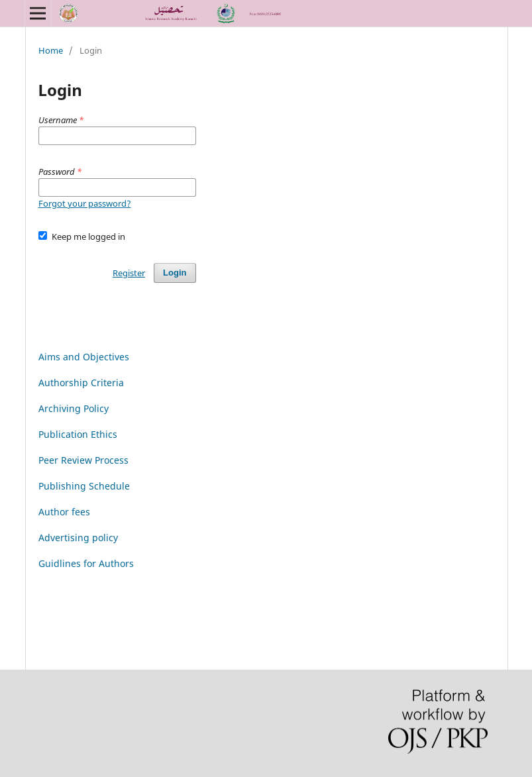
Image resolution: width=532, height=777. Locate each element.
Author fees (64, 512)
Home (51, 50)
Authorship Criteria (81, 383)
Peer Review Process (83, 460)
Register (129, 273)
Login (175, 273)
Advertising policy (78, 538)
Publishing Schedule (84, 486)
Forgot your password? (85, 203)
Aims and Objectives (84, 357)
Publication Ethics (78, 434)
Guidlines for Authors (86, 563)
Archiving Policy (74, 408)
